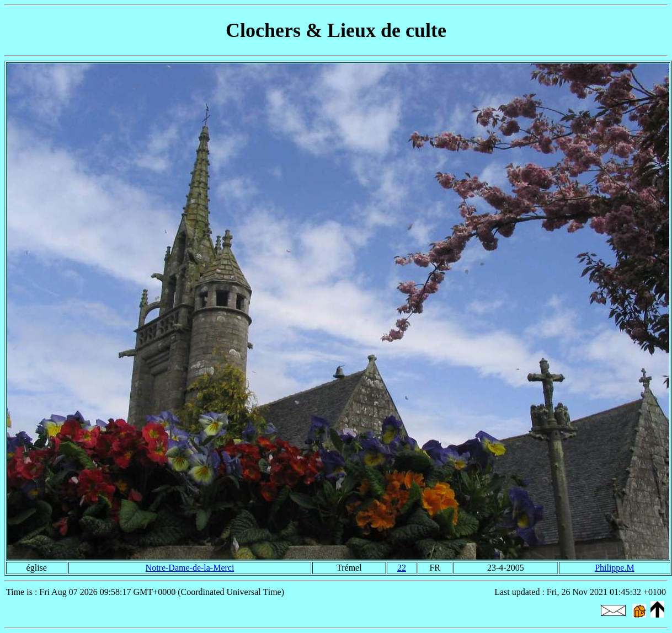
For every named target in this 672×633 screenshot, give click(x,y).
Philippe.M (615, 568)
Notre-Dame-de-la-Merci (190, 568)
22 (402, 568)
